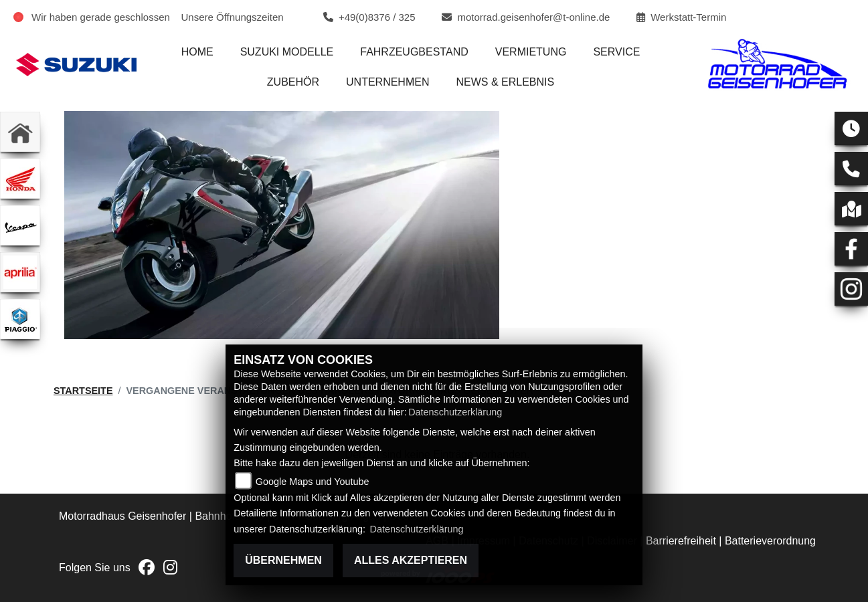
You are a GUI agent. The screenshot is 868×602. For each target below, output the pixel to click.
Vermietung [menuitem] (531, 52)
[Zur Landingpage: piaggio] (20, 319)
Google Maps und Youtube (313, 482)
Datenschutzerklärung (455, 412)
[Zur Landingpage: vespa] (20, 225)
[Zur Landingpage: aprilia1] (20, 272)
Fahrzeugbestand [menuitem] (414, 52)
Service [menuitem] (616, 52)
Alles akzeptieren (411, 560)
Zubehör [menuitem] (293, 82)
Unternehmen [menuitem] (387, 82)
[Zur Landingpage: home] (20, 132)
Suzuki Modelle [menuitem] (287, 52)
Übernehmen (283, 560)
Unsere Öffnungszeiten (233, 17)
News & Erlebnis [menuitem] (505, 82)
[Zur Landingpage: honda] (20, 179)
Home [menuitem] (197, 52)
